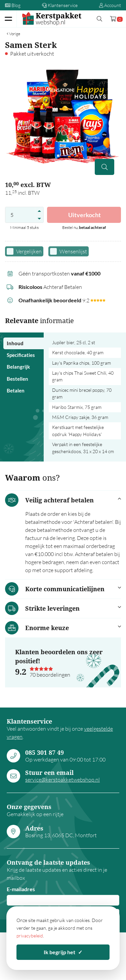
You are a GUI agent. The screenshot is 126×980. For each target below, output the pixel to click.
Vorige (13, 34)
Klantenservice (60, 5)
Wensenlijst (73, 251)
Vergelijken (29, 251)
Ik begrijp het (63, 952)
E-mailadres (21, 889)
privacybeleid (30, 936)
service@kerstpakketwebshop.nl (62, 780)
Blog (13, 5)
